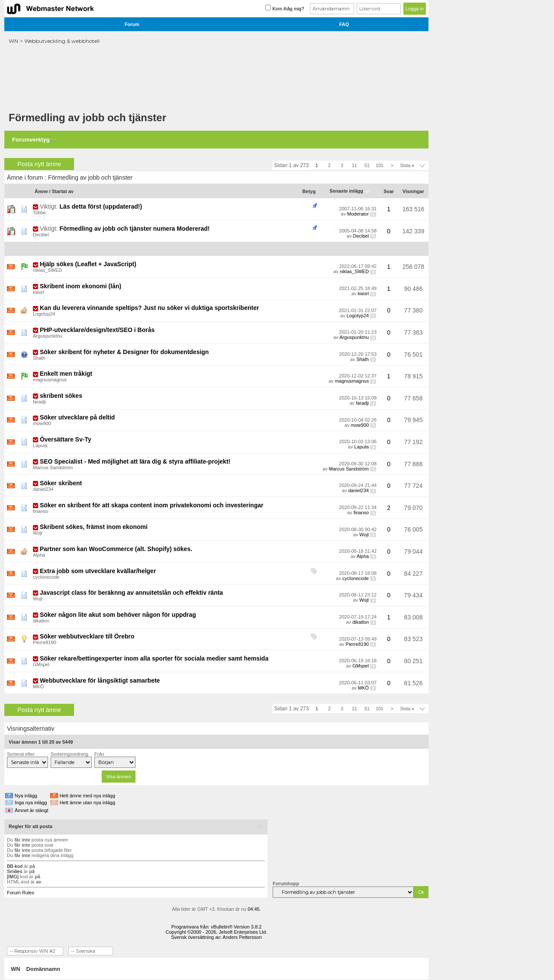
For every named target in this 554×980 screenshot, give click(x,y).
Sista (407, 165)
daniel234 (43, 489)
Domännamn (43, 969)
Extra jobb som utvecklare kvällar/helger (98, 571)
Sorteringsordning (69, 754)
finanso (40, 511)
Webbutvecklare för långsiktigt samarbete (100, 680)
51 (367, 165)
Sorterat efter (21, 754)
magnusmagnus (50, 380)
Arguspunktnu (48, 336)
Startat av (63, 191)
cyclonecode (46, 577)
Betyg (309, 191)
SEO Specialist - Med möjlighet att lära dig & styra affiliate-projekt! (135, 461)
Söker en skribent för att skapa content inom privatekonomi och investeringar (152, 505)
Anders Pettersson (242, 937)
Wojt (38, 533)
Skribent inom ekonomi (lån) (81, 286)
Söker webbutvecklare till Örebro (87, 636)
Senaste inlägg (346, 191)
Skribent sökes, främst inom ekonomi (94, 527)
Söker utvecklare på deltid (77, 417)
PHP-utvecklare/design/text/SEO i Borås (97, 330)
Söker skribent (61, 483)
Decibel (41, 235)
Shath (39, 358)
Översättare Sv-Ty (66, 439)
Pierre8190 (45, 642)
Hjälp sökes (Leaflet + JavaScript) (88, 264)
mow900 (42, 423)
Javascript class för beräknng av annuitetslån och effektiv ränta (131, 593)
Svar (389, 191)
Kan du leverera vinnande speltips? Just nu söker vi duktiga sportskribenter (149, 308)
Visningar (413, 191)
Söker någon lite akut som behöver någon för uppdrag (118, 615)
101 (380, 165)
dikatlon (41, 621)
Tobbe (39, 213)
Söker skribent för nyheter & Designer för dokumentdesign (124, 352)
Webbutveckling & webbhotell (62, 41)
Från (99, 754)
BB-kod (15, 866)
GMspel (41, 664)
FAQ (344, 24)
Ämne (41, 191)
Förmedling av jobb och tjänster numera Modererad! (135, 229)
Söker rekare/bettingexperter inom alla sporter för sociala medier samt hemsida (154, 658)
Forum (132, 24)
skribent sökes (61, 396)
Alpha (39, 555)
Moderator (358, 214)
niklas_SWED (47, 270)
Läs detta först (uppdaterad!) (101, 206)
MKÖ (38, 687)
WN (13, 41)
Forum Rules (21, 893)
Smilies (14, 871)
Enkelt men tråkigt (66, 374)
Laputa (40, 445)
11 (354, 165)
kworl (39, 292)
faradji (39, 402)
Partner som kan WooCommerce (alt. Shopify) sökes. (116, 549)
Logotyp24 (44, 314)
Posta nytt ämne (39, 164)
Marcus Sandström (53, 467)
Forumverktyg (31, 140)
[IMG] (13, 877)
